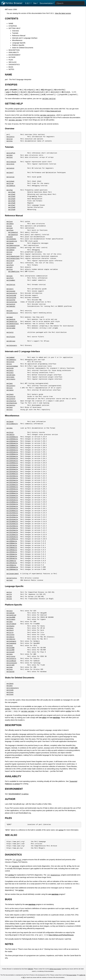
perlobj (10, 267)
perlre (9, 254)
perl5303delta (12, 439)
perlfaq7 (12, 205)
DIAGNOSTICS (14, 65)
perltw (9, 599)
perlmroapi (11, 375)
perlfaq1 (12, 192)
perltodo (10, 690)
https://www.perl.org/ (54, 111)
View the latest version (63, 13)
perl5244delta (12, 465)
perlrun (10, 139)
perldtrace (11, 341)
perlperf (10, 173)
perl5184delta (12, 495)
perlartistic (12, 578)
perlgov (10, 407)
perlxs (9, 364)
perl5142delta (12, 517)
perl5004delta (12, 569)
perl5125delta (12, 524)
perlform (10, 265)
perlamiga (10, 613)
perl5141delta (12, 519)
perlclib (10, 368)
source (10, 9)
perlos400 (10, 650)
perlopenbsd (11, 643)
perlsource (11, 397)
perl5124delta (12, 526)
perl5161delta (12, 508)
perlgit (10, 410)
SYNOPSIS (13, 26)
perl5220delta (12, 485)
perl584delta (12, 552)
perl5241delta (12, 472)
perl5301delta (12, 443)
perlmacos (10, 637)
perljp (9, 594)
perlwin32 (10, 672)
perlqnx (10, 654)
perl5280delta (12, 454)
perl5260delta (12, 463)
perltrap (10, 183)
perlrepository (13, 688)
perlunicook (11, 298)
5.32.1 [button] (28, 3)
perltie (10, 269)
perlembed (10, 357)
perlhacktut (11, 401)
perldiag (10, 243)
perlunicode (11, 295)
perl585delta (12, 550)
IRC (24, 977)
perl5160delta (12, 511)
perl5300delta (12, 445)
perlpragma (11, 328)
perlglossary (12, 345)
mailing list (82, 975)
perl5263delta (12, 456)
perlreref (10, 261)
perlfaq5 (12, 201)
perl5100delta (12, 539)
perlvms (10, 667)
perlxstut (10, 362)
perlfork (10, 278)
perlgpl (10, 580)
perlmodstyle (12, 321)
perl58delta (11, 561)
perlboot (10, 684)
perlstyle (10, 177)
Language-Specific (19, 43)
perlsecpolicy (12, 313)
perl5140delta (12, 522)
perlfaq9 (12, 210)
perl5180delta (12, 502)
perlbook (10, 422)
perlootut (10, 168)
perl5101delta (12, 537)
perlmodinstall (13, 324)
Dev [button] (35, 3)
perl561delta (12, 563)
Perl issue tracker (71, 975)
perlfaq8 (12, 207)
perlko (9, 597)
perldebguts (11, 360)
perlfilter (11, 337)
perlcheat (10, 181)
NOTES (11, 69)
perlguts (10, 370)
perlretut (10, 164)
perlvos (10, 669)
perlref (10, 263)
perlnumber (11, 280)
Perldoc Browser (12, 3)
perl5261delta (12, 461)
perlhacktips (12, 403)
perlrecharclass (13, 258)
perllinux (10, 635)
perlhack (10, 394)
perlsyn (10, 222)
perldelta (10, 435)
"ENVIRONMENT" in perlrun (18, 794)
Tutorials (15, 33)
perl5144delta (12, 513)
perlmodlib (11, 319)
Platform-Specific (18, 45)
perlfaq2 (12, 194)
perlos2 (10, 646)
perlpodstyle (12, 241)
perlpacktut (13, 235)
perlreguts (11, 379)
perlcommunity (12, 424)
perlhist (10, 432)
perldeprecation (13, 245)
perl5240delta (12, 474)
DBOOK (30, 969)
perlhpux (10, 628)
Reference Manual (19, 36)
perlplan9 (10, 652)
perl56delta (11, 565)
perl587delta (12, 545)
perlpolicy (11, 405)
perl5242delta (12, 469)
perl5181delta (12, 500)
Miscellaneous (17, 40)
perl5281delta (12, 452)
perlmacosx (11, 639)
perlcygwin (11, 619)
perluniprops (12, 302)
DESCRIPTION (14, 50)
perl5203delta (12, 487)
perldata (10, 224)
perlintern (11, 386)
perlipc (10, 276)
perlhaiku (10, 626)
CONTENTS (12, 19)
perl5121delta (12, 532)
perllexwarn (11, 248)
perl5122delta (12, 530)
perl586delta (12, 548)
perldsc (10, 155)
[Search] (70, 3)
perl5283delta (12, 448)
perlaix (10, 611)
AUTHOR (12, 57)
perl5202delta (12, 489)
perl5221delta (12, 482)
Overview (15, 31)
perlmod (10, 317)
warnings (56, 718)
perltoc (10, 141)
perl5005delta (12, 567)
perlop (9, 226)
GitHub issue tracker (55, 969)
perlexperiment (13, 574)
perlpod (10, 237)
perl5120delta (12, 535)
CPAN (15, 9)
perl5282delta (12, 450)
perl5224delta (12, 476)
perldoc (10, 428)
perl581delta (12, 558)
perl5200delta (12, 493)
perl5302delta (12, 441)
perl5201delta (12, 491)
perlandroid (11, 615)
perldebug (10, 250)
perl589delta (12, 541)
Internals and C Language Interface (25, 38)
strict (44, 718)
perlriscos (11, 656)
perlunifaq (11, 300)
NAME (11, 23)
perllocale (11, 291)
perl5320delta (12, 437)
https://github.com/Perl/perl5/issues (61, 935)
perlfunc (10, 230)
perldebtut (11, 186)
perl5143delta (12, 515)
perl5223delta (12, 478)
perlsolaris (11, 659)
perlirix (10, 632)
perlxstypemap (12, 366)
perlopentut (13, 232)
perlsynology (12, 663)
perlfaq (10, 190)
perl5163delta (12, 504)
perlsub (10, 228)
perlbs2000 (11, 617)
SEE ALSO (12, 62)
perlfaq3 (12, 196)
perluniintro (12, 293)
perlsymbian (11, 661)
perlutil (10, 332)
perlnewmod (11, 326)
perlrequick (11, 162)
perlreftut (11, 153)
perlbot (10, 686)
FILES (11, 60)
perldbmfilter (14, 272)
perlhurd (10, 630)
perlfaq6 (12, 203)
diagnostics (55, 875)
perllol (10, 157)
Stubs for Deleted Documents (23, 48)
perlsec (10, 311)
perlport (10, 289)
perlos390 (10, 648)
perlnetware (11, 641)
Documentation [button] (46, 3)
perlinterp (11, 399)
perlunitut (11, 304)
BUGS (11, 67)
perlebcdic (11, 306)
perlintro (10, 137)
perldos (10, 622)
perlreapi (10, 377)
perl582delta (12, 556)
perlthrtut (11, 285)
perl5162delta (12, 506)
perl (6, 9)
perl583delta (12, 554)
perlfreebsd (11, 624)
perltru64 (10, 665)
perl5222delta (12, 480)
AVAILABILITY (14, 52)
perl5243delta (12, 467)
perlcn (9, 592)
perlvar (10, 252)
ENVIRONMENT (14, 55)
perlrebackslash (13, 256)
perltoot (10, 694)
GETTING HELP (14, 28)
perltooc (10, 692)
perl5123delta (12, 528)
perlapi (10, 383)
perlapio (10, 390)
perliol (10, 388)
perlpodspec (11, 239)
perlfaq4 (12, 199)
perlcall (10, 373)
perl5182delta (12, 498)
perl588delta (12, 543)
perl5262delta (12, 458)
